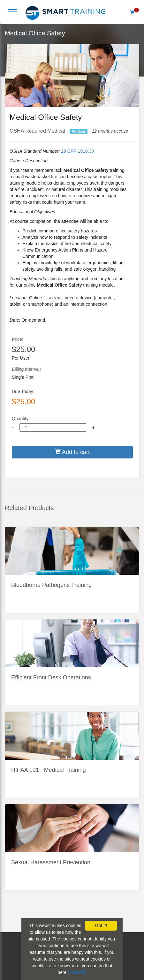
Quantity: (21, 419)
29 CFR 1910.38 (77, 151)
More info (77, 972)
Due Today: (23, 391)
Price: (18, 339)
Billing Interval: (26, 369)
